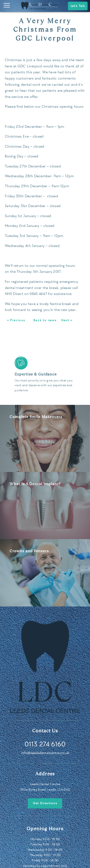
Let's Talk (78, 6)
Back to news (45, 320)
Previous (8, 375)
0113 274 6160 (45, 744)
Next (82, 375)
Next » (67, 320)
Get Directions (45, 803)
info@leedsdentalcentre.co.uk (45, 753)
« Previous (16, 320)
